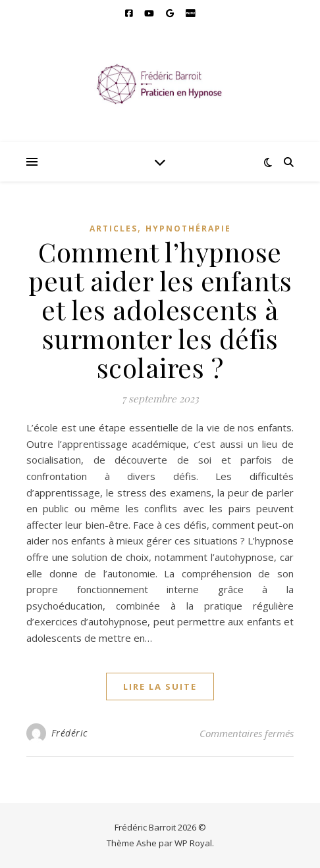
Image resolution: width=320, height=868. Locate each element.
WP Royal (193, 843)
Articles (114, 229)
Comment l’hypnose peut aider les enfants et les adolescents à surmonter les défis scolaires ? (160, 309)
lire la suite (160, 687)
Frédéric (69, 733)
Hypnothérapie (188, 229)
